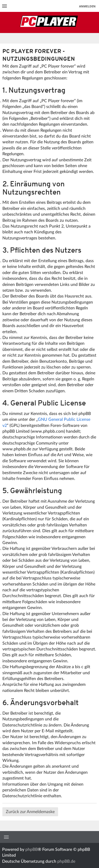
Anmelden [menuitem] (87, 6)
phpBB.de (66, 861)
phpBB (32, 850)
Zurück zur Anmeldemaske (30, 812)
